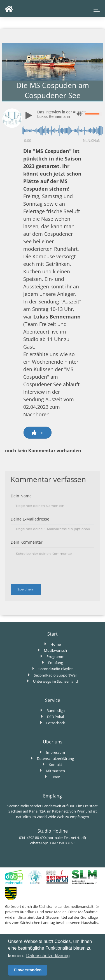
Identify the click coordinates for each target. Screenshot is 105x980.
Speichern (26, 589)
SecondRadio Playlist (56, 669)
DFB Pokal (55, 717)
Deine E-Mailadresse (30, 519)
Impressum (55, 752)
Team (56, 777)
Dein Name (21, 496)
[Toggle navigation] (95, 9)
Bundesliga (56, 711)
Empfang (56, 663)
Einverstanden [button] (28, 970)
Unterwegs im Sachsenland (55, 681)
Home (56, 644)
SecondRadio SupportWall (56, 675)
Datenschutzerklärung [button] (48, 956)
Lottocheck (56, 723)
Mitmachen (55, 771)
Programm (55, 656)
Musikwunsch (55, 650)
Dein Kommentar (27, 542)
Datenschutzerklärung (55, 758)
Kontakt (55, 765)
